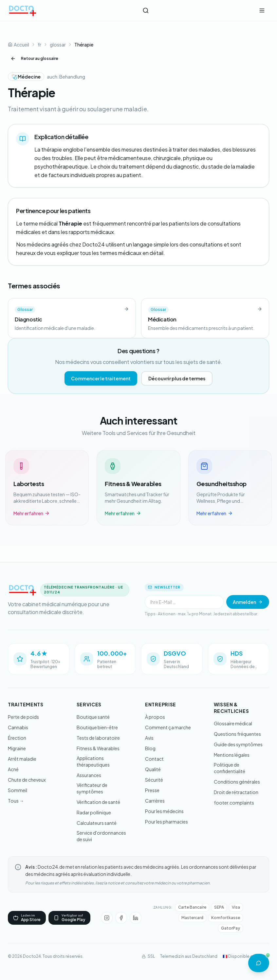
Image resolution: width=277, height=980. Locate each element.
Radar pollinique (94, 812)
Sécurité (154, 780)
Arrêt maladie (22, 759)
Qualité (153, 769)
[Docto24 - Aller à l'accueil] (22, 10)
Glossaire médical (233, 723)
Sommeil (18, 790)
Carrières (155, 801)
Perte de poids (23, 717)
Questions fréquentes (237, 734)
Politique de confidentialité (230, 768)
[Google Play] (69, 918)
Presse (152, 790)
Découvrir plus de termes (177, 378)
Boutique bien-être (97, 727)
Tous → (16, 801)
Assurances (89, 775)
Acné (13, 769)
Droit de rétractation (236, 792)
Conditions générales (237, 782)
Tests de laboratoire (98, 738)
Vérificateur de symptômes (92, 788)
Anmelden (248, 602)
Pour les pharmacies (166, 822)
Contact (154, 759)
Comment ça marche (168, 727)
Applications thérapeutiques (93, 761)
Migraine (17, 748)
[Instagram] (107, 918)
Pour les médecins (164, 811)
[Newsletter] (184, 602)
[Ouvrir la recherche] (146, 10)
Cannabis (18, 727)
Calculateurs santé (97, 823)
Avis (149, 738)
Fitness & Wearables (98, 748)
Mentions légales (232, 755)
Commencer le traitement (101, 378)
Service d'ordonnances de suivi (101, 836)
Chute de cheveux (27, 780)
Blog (150, 748)
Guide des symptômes (238, 744)
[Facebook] (121, 918)
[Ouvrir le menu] (262, 10)
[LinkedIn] (136, 918)
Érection (17, 738)
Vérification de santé (98, 802)
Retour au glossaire (34, 59)
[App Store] (27, 918)
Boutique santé (93, 717)
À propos (155, 717)
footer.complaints (234, 803)
